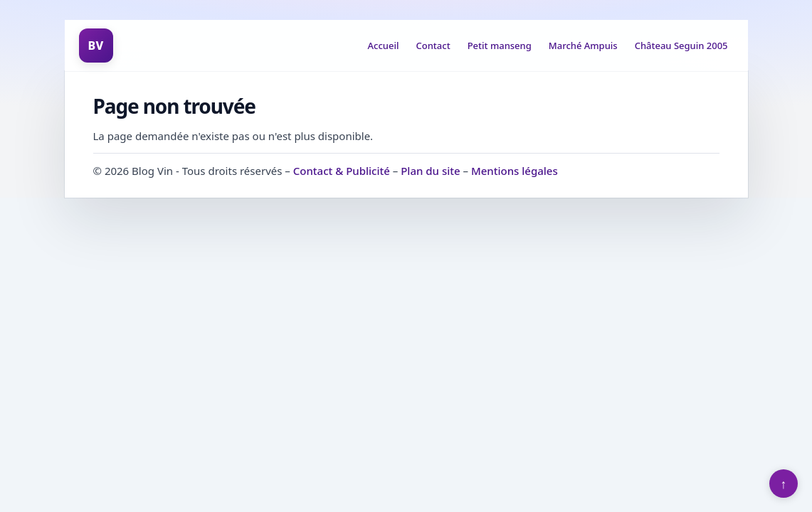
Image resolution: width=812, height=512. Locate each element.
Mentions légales (515, 171)
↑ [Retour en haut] (784, 484)
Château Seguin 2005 (681, 46)
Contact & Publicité (342, 171)
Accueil (384, 46)
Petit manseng (500, 46)
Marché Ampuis (583, 46)
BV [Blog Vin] (95, 46)
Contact (433, 46)
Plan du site (430, 171)
